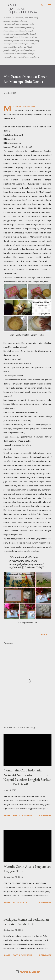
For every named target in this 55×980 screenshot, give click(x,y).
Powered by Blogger (28, 972)
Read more (45, 815)
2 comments (20, 902)
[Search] (43, 5)
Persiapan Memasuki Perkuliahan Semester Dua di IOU (26, 922)
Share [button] (45, 635)
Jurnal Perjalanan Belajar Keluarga (20, 9)
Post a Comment (22, 815)
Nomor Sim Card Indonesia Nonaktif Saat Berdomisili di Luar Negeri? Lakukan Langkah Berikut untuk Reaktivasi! (27, 777)
